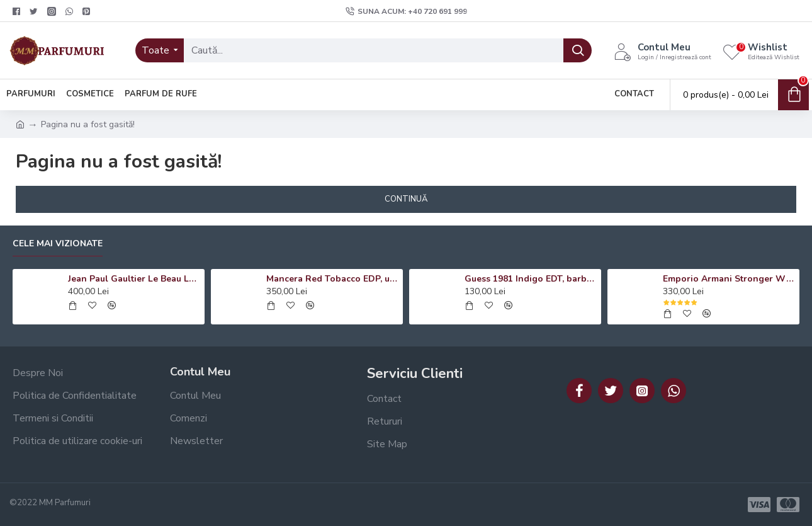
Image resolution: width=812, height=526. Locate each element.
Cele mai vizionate (58, 244)
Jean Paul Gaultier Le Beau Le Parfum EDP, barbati (134, 279)
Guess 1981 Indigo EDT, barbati (531, 279)
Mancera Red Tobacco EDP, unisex (332, 279)
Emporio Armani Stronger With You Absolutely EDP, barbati (729, 279)
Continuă (406, 199)
